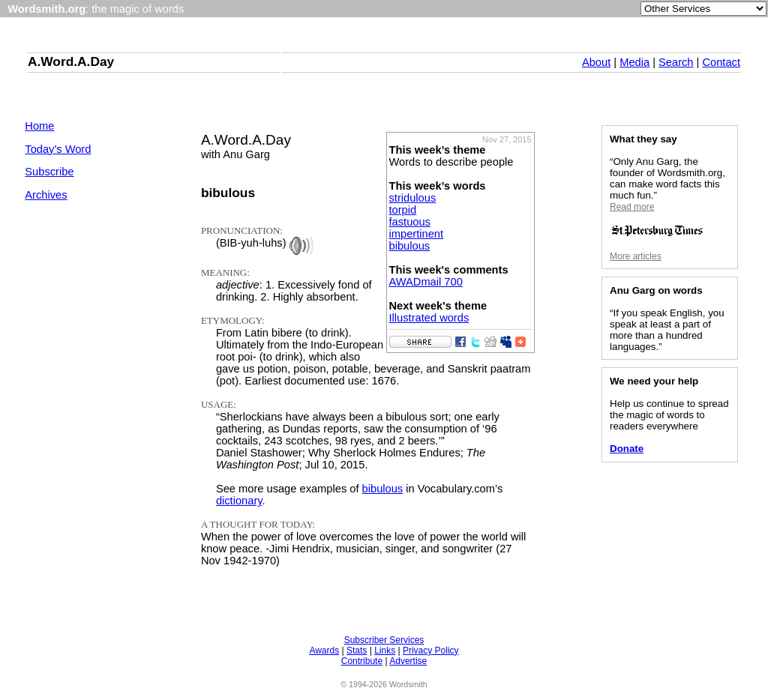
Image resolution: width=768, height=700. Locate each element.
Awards (324, 651)
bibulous (410, 246)
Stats (357, 651)
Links (385, 651)
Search (676, 62)
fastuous (410, 222)
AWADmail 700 (426, 282)
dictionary (239, 501)
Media (634, 62)
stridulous (413, 198)
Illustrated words (429, 318)
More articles (636, 256)
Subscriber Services (384, 640)
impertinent (417, 234)
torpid (403, 210)
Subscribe (49, 172)
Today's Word (58, 149)
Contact (721, 62)
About (596, 62)
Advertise (408, 661)
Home (39, 126)
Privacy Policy (431, 651)
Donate (627, 449)
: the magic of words (96, 9)
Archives (46, 195)
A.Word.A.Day (71, 61)
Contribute (362, 661)
